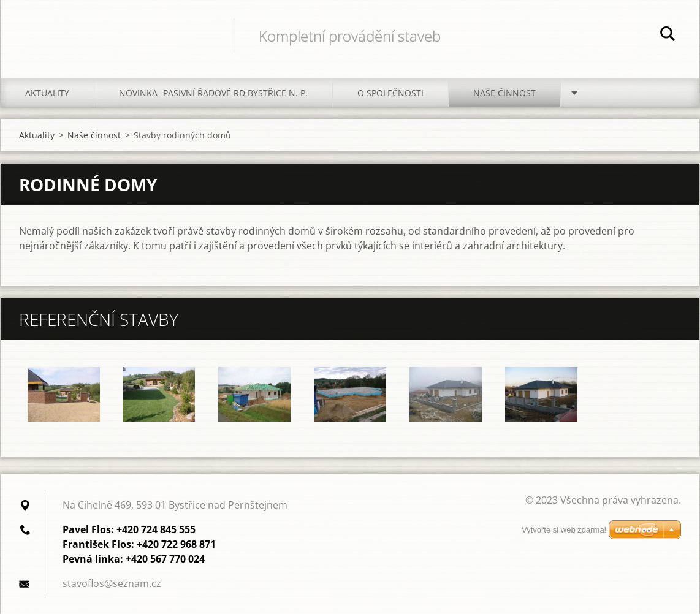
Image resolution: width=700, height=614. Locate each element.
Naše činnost (504, 93)
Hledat (668, 36)
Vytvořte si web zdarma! (564, 530)
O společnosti (390, 93)
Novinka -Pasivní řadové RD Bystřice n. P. (213, 93)
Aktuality (47, 93)
